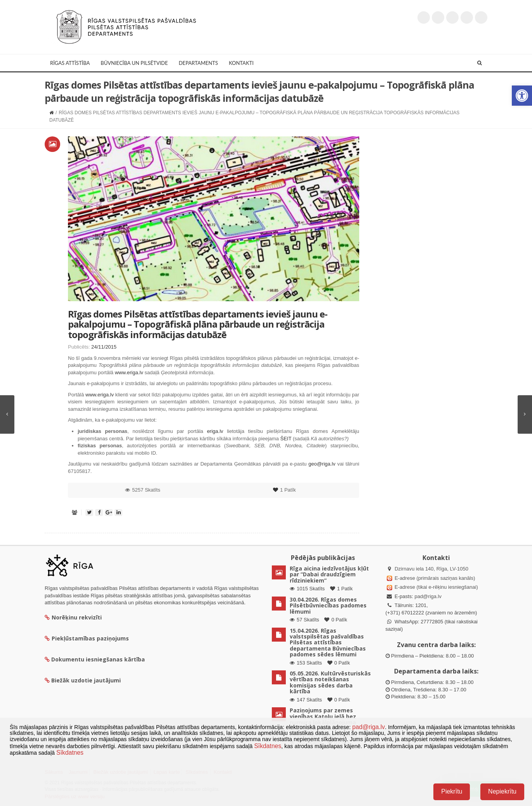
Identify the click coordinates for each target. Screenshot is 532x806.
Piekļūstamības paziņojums (87, 638)
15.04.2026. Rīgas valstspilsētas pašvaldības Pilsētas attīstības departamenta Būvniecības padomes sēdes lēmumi (328, 643)
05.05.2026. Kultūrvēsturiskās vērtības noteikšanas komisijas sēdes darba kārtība (330, 682)
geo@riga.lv (322, 464)
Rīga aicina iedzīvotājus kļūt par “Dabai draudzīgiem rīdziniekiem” (329, 574)
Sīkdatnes (268, 746)
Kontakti (241, 63)
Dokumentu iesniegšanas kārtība (98, 659)
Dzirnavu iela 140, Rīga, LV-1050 (431, 569)
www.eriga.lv (129, 372)
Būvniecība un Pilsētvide (134, 63)
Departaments (198, 63)
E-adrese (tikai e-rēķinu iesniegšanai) (436, 587)
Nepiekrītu (502, 791)
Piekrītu (452, 791)
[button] (522, 96)
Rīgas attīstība (70, 63)
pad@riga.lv (428, 596)
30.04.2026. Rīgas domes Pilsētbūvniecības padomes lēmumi (328, 605)
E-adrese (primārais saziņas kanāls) (435, 578)
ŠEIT (286, 439)
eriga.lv (215, 431)
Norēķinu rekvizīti (73, 617)
